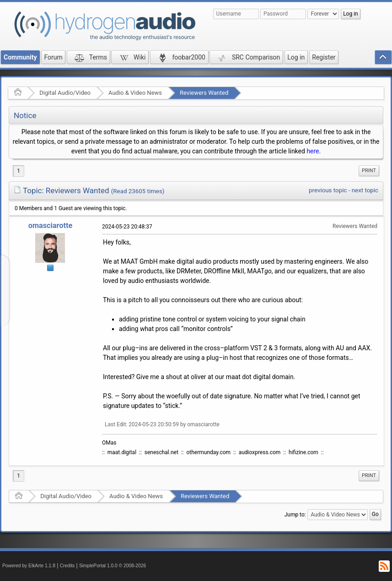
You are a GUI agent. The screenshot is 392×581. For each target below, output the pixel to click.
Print (369, 171)
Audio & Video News (135, 93)
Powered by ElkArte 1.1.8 (29, 566)
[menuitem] (369, 171)
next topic (365, 190)
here (313, 151)
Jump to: (295, 515)
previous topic (328, 190)
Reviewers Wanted (204, 93)
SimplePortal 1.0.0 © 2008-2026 (113, 566)
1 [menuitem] (19, 171)
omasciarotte (51, 225)
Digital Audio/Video (65, 93)
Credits (67, 566)
